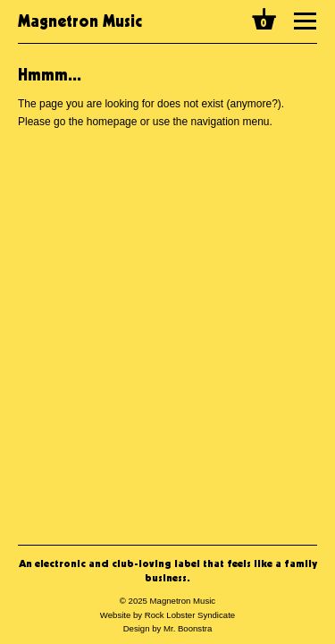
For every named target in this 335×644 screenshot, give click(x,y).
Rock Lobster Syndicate (190, 615)
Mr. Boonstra (188, 628)
